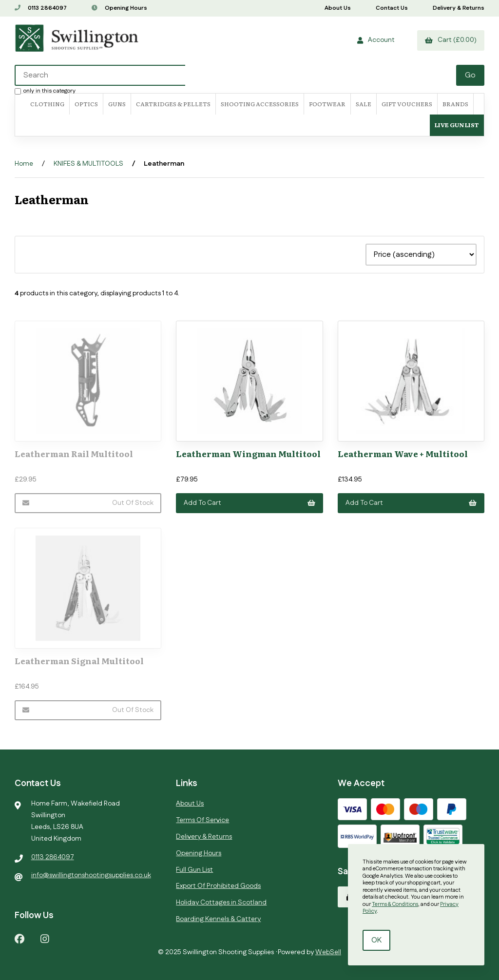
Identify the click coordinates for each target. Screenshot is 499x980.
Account (376, 40)
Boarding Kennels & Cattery (218, 919)
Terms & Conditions (395, 904)
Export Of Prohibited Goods (218, 886)
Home (24, 164)
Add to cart (249, 503)
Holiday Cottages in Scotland (221, 903)
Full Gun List (194, 870)
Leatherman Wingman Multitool (248, 453)
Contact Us (392, 8)
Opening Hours (119, 8)
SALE (364, 104)
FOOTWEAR (327, 104)
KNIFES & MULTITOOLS (88, 164)
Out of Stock (88, 503)
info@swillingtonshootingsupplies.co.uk (91, 875)
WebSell (328, 952)
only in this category (45, 91)
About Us (338, 8)
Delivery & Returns (459, 8)
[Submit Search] (470, 75)
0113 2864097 (41, 8)
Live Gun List (457, 125)
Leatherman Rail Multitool (74, 453)
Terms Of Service (202, 820)
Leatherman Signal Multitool (79, 661)
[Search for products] (236, 75)
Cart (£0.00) (451, 40)
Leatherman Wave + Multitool (403, 453)
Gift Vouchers (407, 104)
